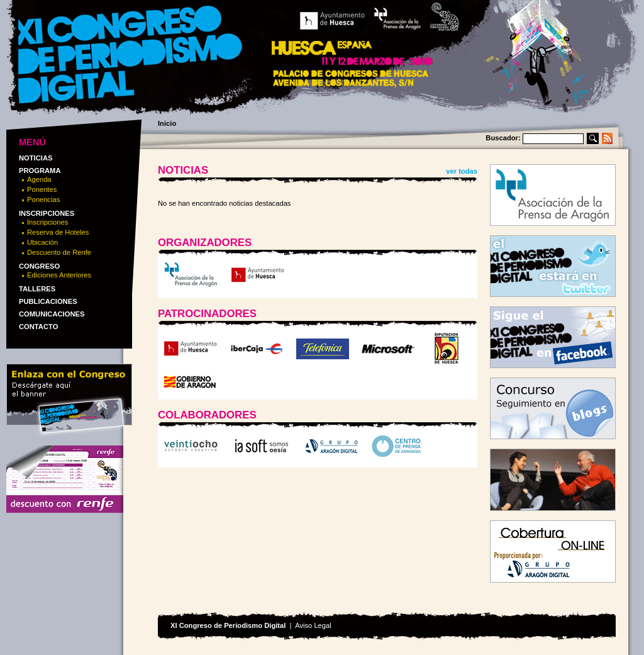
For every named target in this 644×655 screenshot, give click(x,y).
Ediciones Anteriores (59, 275)
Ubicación (42, 242)
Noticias (36, 158)
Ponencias (43, 199)
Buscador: (503, 138)
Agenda (39, 179)
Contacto (38, 327)
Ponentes (42, 189)
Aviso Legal (313, 625)
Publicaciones (48, 301)
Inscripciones (47, 213)
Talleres (37, 289)
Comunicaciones (52, 314)
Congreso (39, 266)
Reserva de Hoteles (58, 232)
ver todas (462, 171)
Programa (40, 171)
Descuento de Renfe (59, 252)
